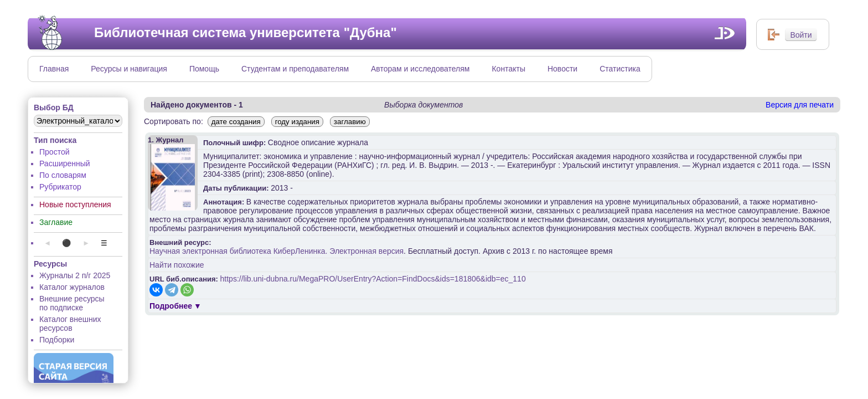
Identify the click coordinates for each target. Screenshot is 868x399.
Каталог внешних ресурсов (70, 324)
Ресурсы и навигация (129, 69)
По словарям (63, 175)
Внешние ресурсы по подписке (72, 303)
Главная (54, 69)
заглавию (350, 122)
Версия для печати (800, 105)
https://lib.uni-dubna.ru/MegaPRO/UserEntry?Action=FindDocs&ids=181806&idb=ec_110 (373, 279)
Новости (562, 69)
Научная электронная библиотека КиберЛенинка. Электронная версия (277, 251)
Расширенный (65, 163)
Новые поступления (75, 204)
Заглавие (56, 222)
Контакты (508, 69)
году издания (297, 122)
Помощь (204, 69)
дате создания (236, 122)
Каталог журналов (72, 287)
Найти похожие (177, 265)
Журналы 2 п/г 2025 (75, 275)
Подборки (57, 340)
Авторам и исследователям (420, 69)
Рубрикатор (60, 187)
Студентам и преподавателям (295, 69)
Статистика (620, 69)
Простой (55, 152)
